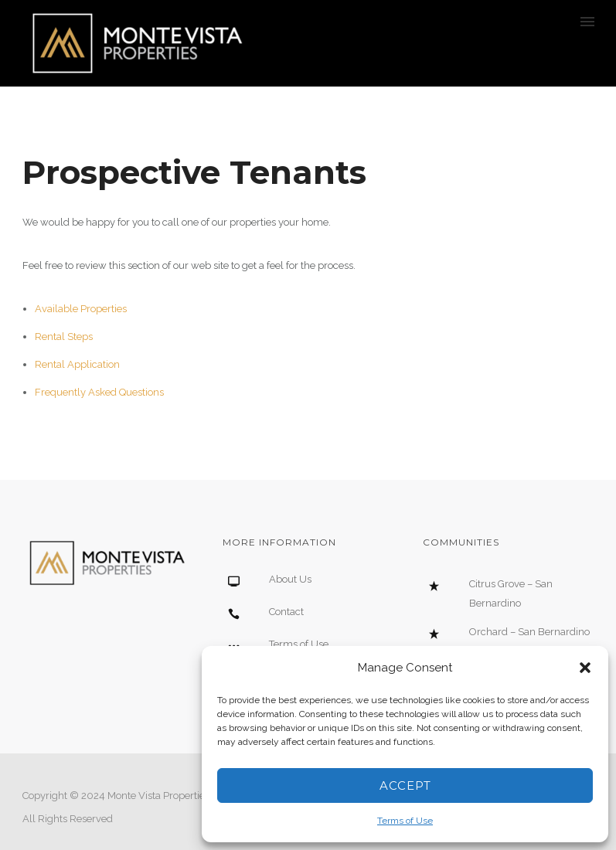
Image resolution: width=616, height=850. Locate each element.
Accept (405, 785)
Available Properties (81, 309)
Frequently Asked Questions (99, 392)
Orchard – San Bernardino (529, 632)
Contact (286, 612)
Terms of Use (405, 821)
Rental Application (77, 364)
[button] (585, 668)
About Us (290, 579)
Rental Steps (64, 337)
